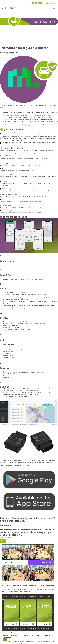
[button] (54, 8)
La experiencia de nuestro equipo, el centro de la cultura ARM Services (28, 586)
